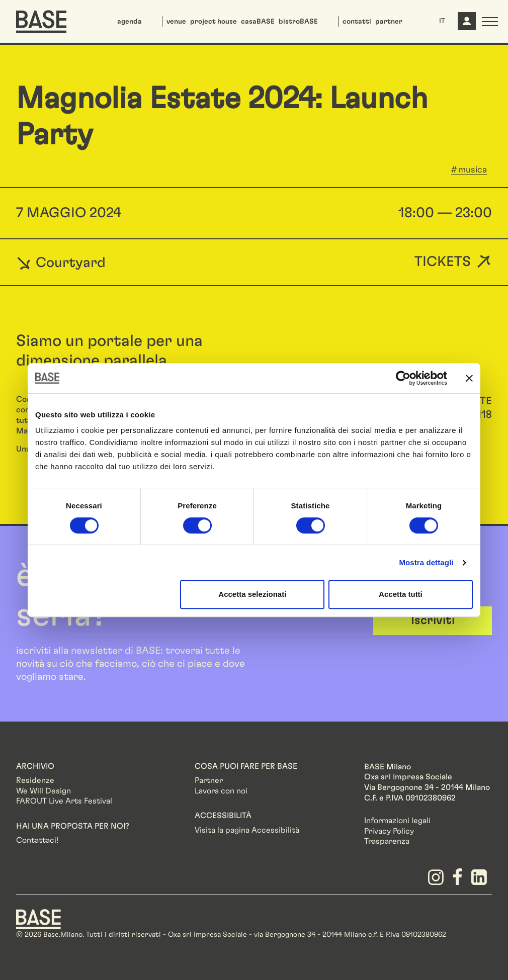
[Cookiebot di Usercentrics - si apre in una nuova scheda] (403, 378)
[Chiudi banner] (469, 378)
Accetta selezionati (252, 594)
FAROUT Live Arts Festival (64, 801)
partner (389, 22)
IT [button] (442, 21)
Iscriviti (433, 620)
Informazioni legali (397, 821)
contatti (357, 22)
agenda (130, 22)
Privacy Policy (389, 831)
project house (214, 22)
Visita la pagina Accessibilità (247, 830)
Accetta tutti (401, 594)
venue (176, 22)
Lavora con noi (221, 791)
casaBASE (258, 22)
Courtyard (61, 262)
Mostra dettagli (426, 562)
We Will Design (44, 791)
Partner (209, 780)
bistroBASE (298, 22)
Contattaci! (37, 840)
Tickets (443, 262)
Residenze (35, 780)
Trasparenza (387, 841)
